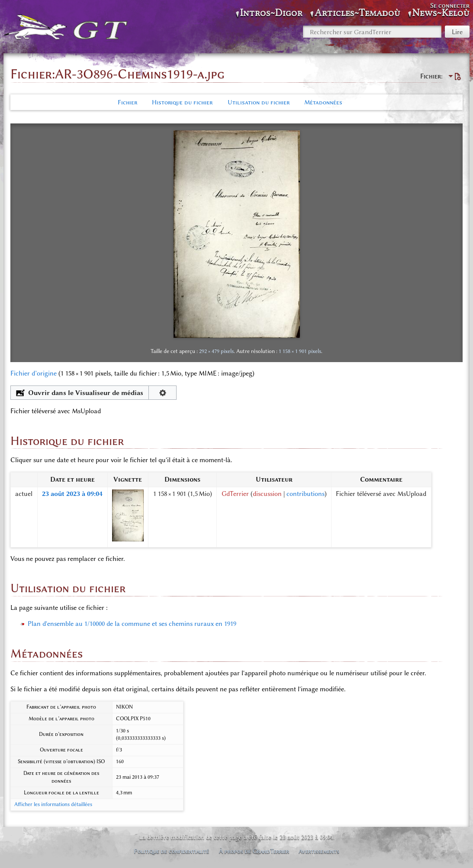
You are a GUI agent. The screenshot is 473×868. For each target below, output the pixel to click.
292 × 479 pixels (216, 351)
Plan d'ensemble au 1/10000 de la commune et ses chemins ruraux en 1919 (132, 624)
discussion (267, 494)
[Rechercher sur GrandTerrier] (372, 32)
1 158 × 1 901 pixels (300, 351)
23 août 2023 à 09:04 (72, 494)
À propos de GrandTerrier (254, 851)
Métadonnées (323, 102)
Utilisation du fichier (259, 102)
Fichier (127, 102)
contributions (306, 494)
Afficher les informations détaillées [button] (53, 804)
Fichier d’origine (34, 373)
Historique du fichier (182, 102)
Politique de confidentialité (171, 851)
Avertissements (319, 851)
